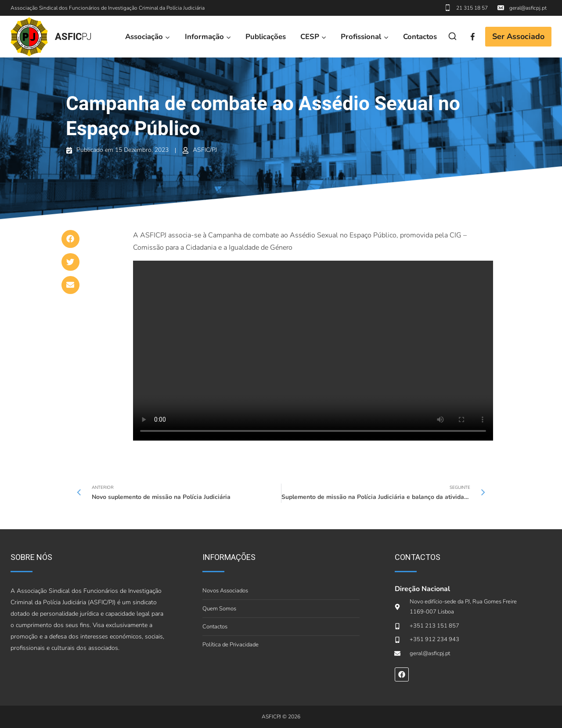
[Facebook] (473, 37)
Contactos (420, 37)
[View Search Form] (452, 37)
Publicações (266, 37)
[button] (70, 239)
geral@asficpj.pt (528, 8)
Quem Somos (219, 609)
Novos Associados (225, 591)
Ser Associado (518, 36)
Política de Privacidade (231, 645)
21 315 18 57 (472, 8)
